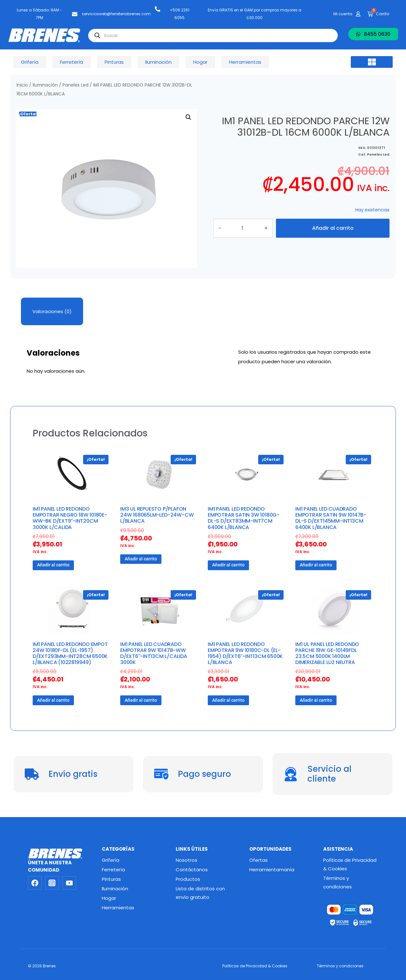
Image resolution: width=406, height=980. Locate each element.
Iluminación (45, 85)
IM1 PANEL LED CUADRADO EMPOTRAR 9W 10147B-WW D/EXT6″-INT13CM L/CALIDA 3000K (154, 653)
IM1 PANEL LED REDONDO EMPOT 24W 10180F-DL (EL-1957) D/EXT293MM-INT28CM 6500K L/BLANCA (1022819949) (70, 653)
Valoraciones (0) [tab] (52, 311)
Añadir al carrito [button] (53, 565)
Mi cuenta (343, 14)
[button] (372, 62)
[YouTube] (69, 883)
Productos (188, 879)
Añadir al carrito (333, 228)
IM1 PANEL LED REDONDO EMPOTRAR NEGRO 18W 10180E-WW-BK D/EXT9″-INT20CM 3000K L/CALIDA (70, 518)
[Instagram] (52, 883)
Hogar (109, 898)
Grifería (111, 860)
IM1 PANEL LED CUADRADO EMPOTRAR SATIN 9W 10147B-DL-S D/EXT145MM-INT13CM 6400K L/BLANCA (331, 518)
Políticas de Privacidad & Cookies (350, 864)
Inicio (22, 85)
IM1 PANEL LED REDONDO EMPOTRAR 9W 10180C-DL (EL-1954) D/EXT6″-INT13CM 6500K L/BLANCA (245, 653)
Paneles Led (75, 85)
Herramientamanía (272, 870)
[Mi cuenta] (358, 14)
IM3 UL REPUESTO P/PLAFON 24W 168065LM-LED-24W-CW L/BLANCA (157, 515)
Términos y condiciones (337, 882)
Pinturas (111, 879)
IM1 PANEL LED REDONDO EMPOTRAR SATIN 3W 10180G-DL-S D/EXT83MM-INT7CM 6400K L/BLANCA (244, 518)
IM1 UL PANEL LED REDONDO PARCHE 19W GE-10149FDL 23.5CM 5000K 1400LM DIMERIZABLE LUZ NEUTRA (327, 653)
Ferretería (113, 870)
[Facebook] (35, 883)
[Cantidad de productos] (250, 228)
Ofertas (259, 860)
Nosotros (187, 860)
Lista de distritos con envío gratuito (200, 893)
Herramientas (118, 908)
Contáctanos (192, 870)
